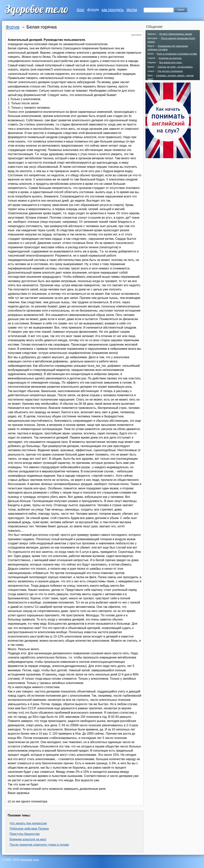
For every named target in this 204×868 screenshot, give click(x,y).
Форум (13, 27)
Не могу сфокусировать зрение (176, 34)
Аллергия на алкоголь (170, 58)
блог (81, 10)
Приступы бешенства (25, 834)
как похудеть (113, 10)
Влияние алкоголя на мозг (28, 839)
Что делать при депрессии (28, 823)
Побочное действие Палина (29, 829)
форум (93, 10)
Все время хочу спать (171, 63)
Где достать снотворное (170, 71)
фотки (132, 10)
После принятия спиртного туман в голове (39, 845)
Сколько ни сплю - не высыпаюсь (175, 67)
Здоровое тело (30, 860)
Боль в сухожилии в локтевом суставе (177, 54)
